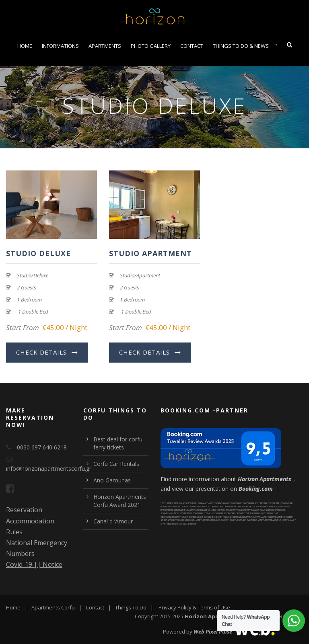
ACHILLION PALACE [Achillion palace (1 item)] (200, 503)
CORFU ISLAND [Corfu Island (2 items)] (189, 507)
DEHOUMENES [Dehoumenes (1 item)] (271, 507)
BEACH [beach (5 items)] (255, 503)
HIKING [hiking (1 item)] (228, 510)
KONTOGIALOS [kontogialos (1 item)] (238, 510)
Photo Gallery (151, 46)
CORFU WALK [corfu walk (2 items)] (241, 507)
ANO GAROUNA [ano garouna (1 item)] (245, 503)
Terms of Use (214, 607)
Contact (192, 46)
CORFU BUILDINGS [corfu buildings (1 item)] (175, 507)
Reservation (24, 510)
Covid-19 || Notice (34, 564)
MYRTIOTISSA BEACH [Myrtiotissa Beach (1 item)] (189, 513)
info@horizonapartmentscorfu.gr (49, 469)
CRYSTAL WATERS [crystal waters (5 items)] (256, 507)
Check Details (47, 352)
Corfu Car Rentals (116, 464)
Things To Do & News (241, 46)
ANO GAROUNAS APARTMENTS (256, 520)
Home (25, 46)
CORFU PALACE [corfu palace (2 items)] (203, 507)
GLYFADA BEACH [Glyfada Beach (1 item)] (204, 510)
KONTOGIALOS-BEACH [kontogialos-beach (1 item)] (256, 510)
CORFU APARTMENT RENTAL (202, 520)
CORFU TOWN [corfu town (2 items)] (229, 507)
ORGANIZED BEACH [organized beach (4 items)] (245, 513)
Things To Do (131, 607)
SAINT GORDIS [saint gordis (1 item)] (204, 517)
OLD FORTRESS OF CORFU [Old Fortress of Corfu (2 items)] (224, 513)
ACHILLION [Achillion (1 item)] (187, 503)
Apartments (105, 46)
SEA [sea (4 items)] (213, 517)
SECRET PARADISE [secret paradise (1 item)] (224, 517)
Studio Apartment (150, 253)
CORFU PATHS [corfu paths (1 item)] (216, 507)
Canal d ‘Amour (113, 521)
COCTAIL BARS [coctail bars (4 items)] (274, 503)
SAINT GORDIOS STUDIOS (184, 524)
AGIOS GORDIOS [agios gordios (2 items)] (216, 503)
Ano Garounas (112, 480)
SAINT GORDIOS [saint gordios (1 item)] (190, 517)
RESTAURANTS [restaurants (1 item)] (176, 517)
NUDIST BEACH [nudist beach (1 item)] (206, 513)
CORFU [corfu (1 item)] (284, 503)
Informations (60, 46)
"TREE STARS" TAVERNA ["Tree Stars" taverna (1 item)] (171, 503)
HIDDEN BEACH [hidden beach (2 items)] (218, 510)
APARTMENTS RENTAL (280, 520)
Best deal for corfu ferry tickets (118, 443)
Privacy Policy (175, 607)
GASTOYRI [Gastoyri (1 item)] (192, 510)
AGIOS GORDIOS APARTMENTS (228, 520)
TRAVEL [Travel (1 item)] (258, 517)
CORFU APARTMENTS (277, 517)
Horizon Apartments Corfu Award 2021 (120, 501)
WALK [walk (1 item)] (265, 517)
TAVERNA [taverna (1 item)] (250, 517)
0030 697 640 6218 (42, 447)
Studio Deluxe (38, 253)
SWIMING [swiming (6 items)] (241, 517)
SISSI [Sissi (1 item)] (234, 517)
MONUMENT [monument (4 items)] (174, 513)
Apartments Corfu (53, 607)
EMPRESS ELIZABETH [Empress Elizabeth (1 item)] (177, 510)
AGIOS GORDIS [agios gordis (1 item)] (231, 503)
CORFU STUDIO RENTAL (179, 520)
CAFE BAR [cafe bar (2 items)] (263, 503)
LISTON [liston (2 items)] (270, 510)
